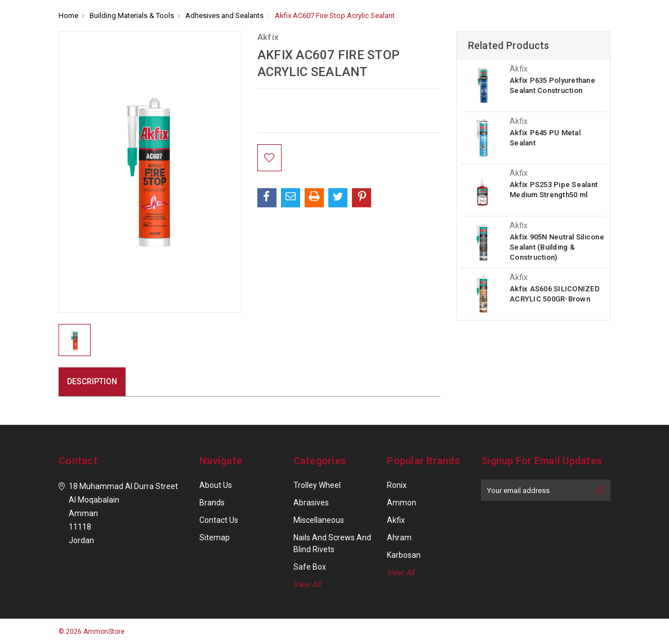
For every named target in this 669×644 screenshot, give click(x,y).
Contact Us (219, 520)
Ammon (402, 503)
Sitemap (215, 538)
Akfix (396, 520)
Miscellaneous (319, 520)
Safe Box (310, 567)
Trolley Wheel (317, 485)
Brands (212, 503)
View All (307, 584)
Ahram (399, 538)
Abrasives (311, 503)
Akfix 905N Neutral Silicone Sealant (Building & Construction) (557, 247)
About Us (216, 485)
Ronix (397, 485)
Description (92, 381)
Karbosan (404, 555)
